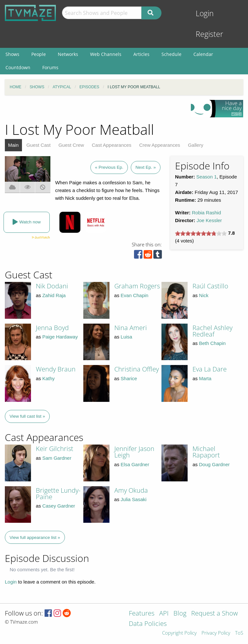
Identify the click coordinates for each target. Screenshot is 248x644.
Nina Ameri (131, 328)
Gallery (196, 145)
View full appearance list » (35, 537)
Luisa (127, 337)
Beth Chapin (212, 343)
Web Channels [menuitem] (106, 54)
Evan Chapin (135, 295)
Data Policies (148, 624)
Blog (180, 614)
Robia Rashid (206, 213)
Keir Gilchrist (55, 449)
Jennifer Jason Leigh (134, 452)
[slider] (201, 233)
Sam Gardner (57, 458)
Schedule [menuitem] (171, 54)
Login (205, 13)
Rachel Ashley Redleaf (212, 331)
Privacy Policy (216, 633)
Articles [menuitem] (141, 54)
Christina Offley (137, 369)
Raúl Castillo (210, 286)
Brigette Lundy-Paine (58, 494)
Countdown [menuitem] (18, 67)
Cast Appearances (112, 145)
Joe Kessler (209, 220)
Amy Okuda (131, 490)
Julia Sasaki (134, 499)
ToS (239, 633)
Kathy (48, 378)
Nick (204, 295)
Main (13, 145)
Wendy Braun (56, 369)
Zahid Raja (54, 295)
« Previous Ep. (109, 167)
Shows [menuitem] (12, 54)
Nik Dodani (52, 286)
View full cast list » (27, 416)
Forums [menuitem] (50, 67)
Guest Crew (71, 145)
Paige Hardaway (60, 337)
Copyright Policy (179, 633)
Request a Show (214, 614)
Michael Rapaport (206, 452)
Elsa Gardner (135, 464)
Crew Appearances (160, 145)
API (164, 614)
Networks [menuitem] (68, 54)
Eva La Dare (210, 369)
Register (209, 34)
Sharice (129, 378)
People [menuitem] (39, 54)
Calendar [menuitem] (203, 54)
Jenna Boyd (52, 328)
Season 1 (207, 177)
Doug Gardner (214, 464)
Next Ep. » (145, 167)
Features (142, 614)
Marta (205, 378)
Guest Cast (39, 145)
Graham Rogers (137, 286)
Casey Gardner (59, 506)
